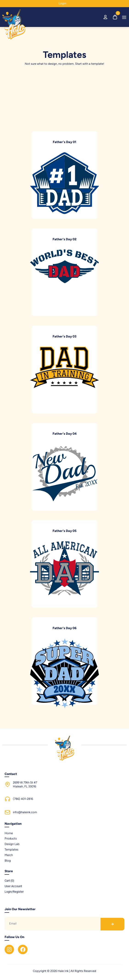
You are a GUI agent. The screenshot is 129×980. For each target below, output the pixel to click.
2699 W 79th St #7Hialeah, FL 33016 (25, 784)
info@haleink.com (25, 812)
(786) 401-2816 (23, 799)
